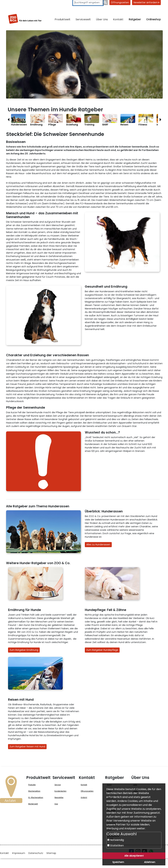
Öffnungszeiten (120, 2)
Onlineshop (153, 19)
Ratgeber (135, 19)
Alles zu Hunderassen (98, 545)
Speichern (118, 862)
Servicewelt (83, 19)
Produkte (32, 785)
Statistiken (115, 845)
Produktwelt (63, 19)
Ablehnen (150, 862)
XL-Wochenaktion (36, 798)
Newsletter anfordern (146, 2)
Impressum (19, 853)
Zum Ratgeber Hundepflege (102, 650)
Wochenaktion (34, 791)
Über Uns (102, 19)
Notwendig (116, 840)
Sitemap (51, 853)
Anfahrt (84, 798)
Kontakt (118, 19)
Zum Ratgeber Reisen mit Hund (27, 747)
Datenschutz (36, 853)
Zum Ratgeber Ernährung (24, 650)
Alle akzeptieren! (134, 856)
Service (58, 785)
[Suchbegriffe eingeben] (88, 3)
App (56, 804)
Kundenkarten (60, 791)
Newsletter (59, 798)
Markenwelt (33, 804)
